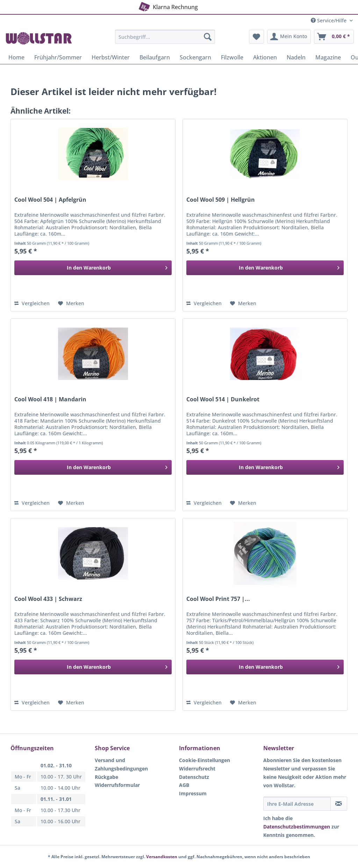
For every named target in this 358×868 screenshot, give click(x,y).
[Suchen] (208, 37)
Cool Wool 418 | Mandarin (50, 399)
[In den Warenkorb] (93, 268)
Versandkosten (162, 857)
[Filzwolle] (232, 57)
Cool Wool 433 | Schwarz (48, 599)
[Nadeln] (296, 57)
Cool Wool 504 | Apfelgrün (50, 200)
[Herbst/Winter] (111, 57)
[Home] (16, 57)
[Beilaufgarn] (155, 57)
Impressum (193, 793)
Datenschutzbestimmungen (297, 827)
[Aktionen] (265, 57)
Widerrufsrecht (197, 769)
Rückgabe (106, 777)
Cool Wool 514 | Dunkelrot (223, 399)
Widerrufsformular (117, 785)
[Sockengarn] (195, 57)
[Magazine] (328, 57)
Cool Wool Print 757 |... (218, 599)
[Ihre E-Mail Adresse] (297, 804)
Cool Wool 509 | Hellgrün (221, 200)
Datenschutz (194, 777)
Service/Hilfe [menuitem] (329, 20)
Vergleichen (32, 303)
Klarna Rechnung (168, 6)
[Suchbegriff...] (165, 37)
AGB (184, 785)
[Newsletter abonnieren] (339, 804)
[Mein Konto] (289, 37)
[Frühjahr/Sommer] (58, 57)
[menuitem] (165, 40)
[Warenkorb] (334, 37)
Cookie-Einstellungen (205, 760)
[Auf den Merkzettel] (71, 303)
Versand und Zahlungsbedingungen (121, 764)
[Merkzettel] (256, 37)
